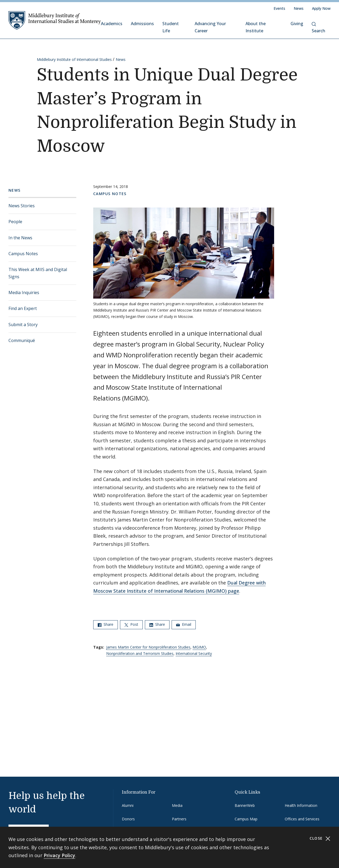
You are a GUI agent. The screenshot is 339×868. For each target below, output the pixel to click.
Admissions (142, 24)
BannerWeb (245, 805)
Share (106, 624)
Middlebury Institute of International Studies (74, 59)
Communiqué (22, 340)
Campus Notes (23, 254)
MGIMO (199, 647)
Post (131, 624)
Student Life (171, 27)
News (299, 8)
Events (279, 8)
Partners (179, 819)
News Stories (22, 206)
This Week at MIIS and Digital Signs (38, 273)
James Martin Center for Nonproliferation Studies (148, 647)
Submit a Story (23, 325)
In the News (20, 238)
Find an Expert (23, 308)
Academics (112, 24)
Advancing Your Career (210, 27)
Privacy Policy (59, 855)
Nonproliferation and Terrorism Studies (140, 653)
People (15, 222)
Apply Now (321, 8)
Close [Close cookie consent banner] (320, 838)
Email (184, 624)
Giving (297, 24)
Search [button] (318, 28)
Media (177, 805)
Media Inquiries (24, 293)
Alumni (128, 805)
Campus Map (246, 819)
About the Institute (256, 27)
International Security (194, 653)
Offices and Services (302, 819)
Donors (128, 819)
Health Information (301, 805)
